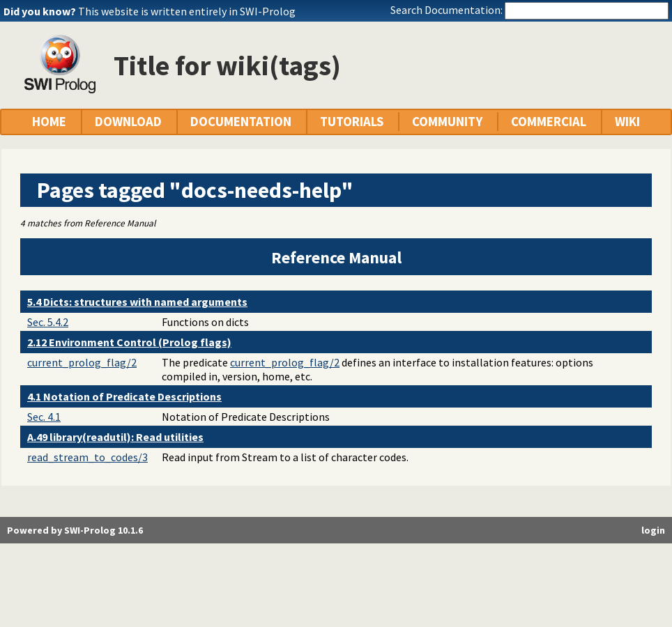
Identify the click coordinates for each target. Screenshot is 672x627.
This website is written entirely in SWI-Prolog (187, 11)
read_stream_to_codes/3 (87, 457)
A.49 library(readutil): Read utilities (115, 437)
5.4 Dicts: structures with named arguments (137, 302)
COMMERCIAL (549, 122)
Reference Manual (336, 257)
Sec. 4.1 (44, 417)
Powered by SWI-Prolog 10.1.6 (75, 530)
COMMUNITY (447, 122)
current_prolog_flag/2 (82, 362)
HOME (49, 122)
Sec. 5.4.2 (48, 322)
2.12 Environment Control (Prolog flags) (129, 342)
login (653, 530)
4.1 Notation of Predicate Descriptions (124, 396)
